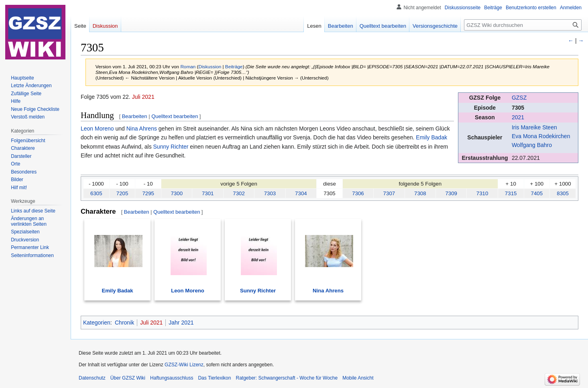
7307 (389, 193)
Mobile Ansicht (358, 378)
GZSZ (519, 98)
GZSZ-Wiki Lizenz (184, 365)
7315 (511, 193)
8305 (563, 193)
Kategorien (97, 323)
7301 (208, 193)
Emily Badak (431, 137)
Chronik (124, 323)
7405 (537, 193)
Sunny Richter (171, 147)
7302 (239, 193)
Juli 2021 (143, 97)
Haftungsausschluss (172, 378)
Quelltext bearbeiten (175, 116)
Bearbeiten (135, 116)
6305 (96, 193)
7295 (148, 193)
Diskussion (210, 66)
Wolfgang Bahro (532, 145)
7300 (177, 193)
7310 (482, 193)
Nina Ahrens (142, 129)
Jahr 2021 (181, 323)
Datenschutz (92, 378)
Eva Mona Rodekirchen (541, 136)
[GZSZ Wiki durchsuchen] (523, 25)
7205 (122, 193)
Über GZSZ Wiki (128, 378)
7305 (518, 108)
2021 (518, 117)
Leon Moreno (97, 129)
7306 (358, 193)
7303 (270, 193)
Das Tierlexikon (214, 378)
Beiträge (234, 66)
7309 (451, 193)
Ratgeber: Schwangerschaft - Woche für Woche (287, 378)
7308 (420, 193)
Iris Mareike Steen (534, 127)
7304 (301, 193)
